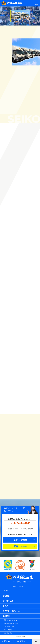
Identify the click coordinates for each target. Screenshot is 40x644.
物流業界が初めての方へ (11, 623)
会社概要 (6, 596)
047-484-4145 (20, 523)
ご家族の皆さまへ (9, 627)
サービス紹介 (8, 601)
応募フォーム (21, 546)
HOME (5, 591)
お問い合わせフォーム (11, 611)
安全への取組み (8, 630)
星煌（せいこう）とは (10, 620)
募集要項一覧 (8, 633)
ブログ (5, 606)
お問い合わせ (21, 540)
